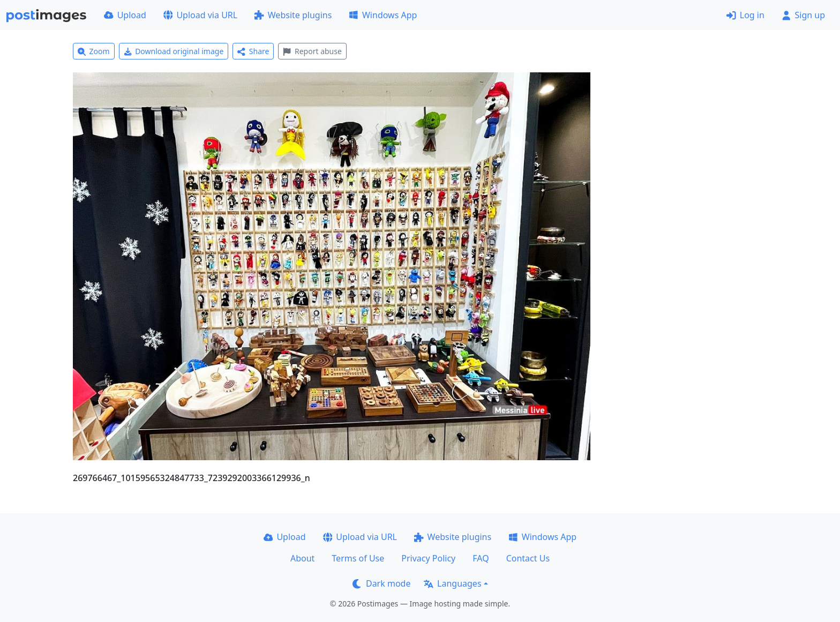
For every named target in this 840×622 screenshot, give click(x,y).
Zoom (94, 51)
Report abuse (312, 51)
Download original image (174, 51)
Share (253, 51)
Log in (745, 15)
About (302, 558)
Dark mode (381, 583)
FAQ (481, 558)
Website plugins (293, 15)
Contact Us (528, 558)
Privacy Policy (428, 558)
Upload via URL (200, 15)
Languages (452, 583)
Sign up (803, 15)
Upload (125, 15)
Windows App (383, 15)
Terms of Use (358, 558)
